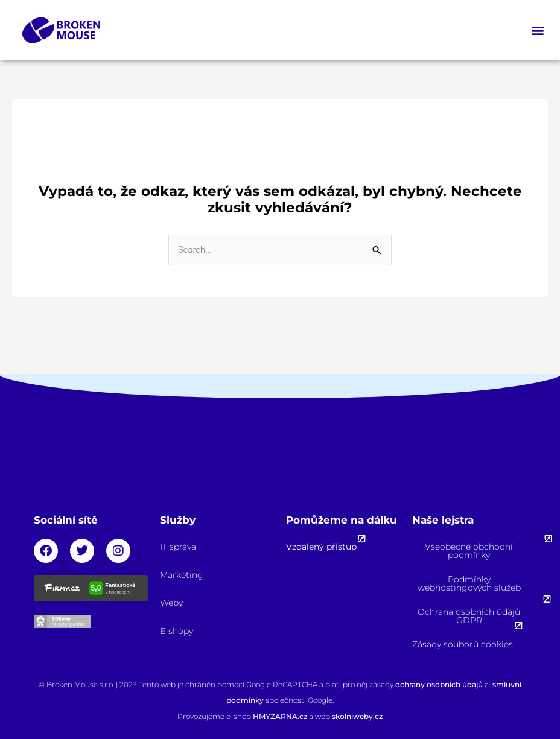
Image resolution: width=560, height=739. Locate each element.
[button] (538, 30)
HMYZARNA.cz (281, 716)
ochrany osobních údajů (439, 684)
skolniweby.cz (357, 716)
